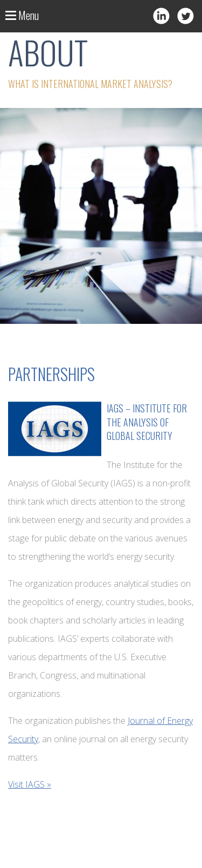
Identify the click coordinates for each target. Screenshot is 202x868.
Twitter (186, 16)
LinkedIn (161, 16)
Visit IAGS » (30, 784)
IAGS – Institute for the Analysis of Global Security (147, 422)
